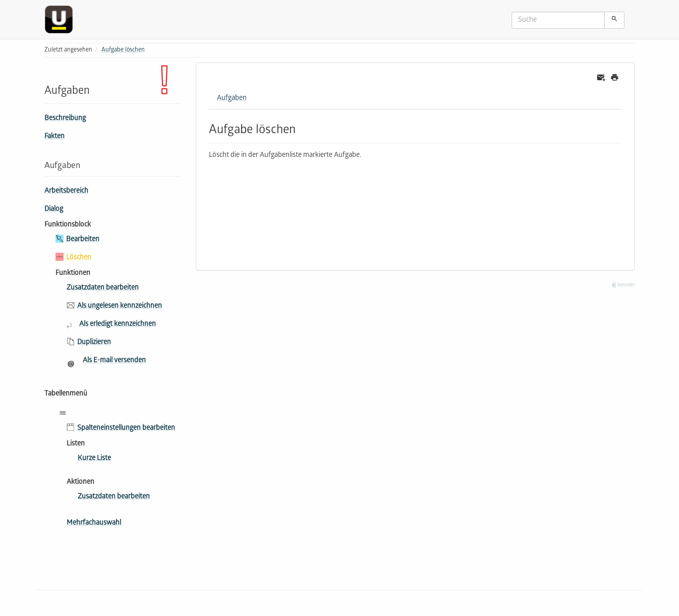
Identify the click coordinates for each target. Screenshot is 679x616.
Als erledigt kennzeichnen (118, 325)
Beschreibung (65, 119)
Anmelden (623, 285)
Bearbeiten (83, 240)
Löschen (79, 258)
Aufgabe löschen (123, 50)
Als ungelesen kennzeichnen (120, 306)
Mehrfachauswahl (94, 523)
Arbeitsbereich (66, 191)
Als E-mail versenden (114, 361)
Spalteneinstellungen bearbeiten (126, 429)
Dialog (54, 210)
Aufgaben (232, 99)
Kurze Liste (94, 459)
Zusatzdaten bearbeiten (103, 288)
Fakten (54, 137)
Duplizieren (94, 343)
